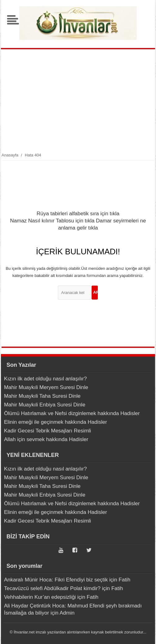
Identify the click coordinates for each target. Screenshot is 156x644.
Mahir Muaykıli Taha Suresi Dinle (42, 396)
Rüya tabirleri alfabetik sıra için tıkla (78, 214)
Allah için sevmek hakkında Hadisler (46, 439)
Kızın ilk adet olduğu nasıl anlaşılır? (45, 379)
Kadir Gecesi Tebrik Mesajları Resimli (48, 431)
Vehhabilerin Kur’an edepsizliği (40, 597)
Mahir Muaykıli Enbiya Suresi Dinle (45, 405)
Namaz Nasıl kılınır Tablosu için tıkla (52, 221)
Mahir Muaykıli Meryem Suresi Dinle (46, 387)
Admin (67, 613)
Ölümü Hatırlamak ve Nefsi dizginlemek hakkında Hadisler (72, 413)
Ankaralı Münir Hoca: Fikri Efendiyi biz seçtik (56, 580)
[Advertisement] (78, 100)
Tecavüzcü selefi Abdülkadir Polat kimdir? (52, 588)
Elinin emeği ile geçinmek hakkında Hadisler (56, 422)
